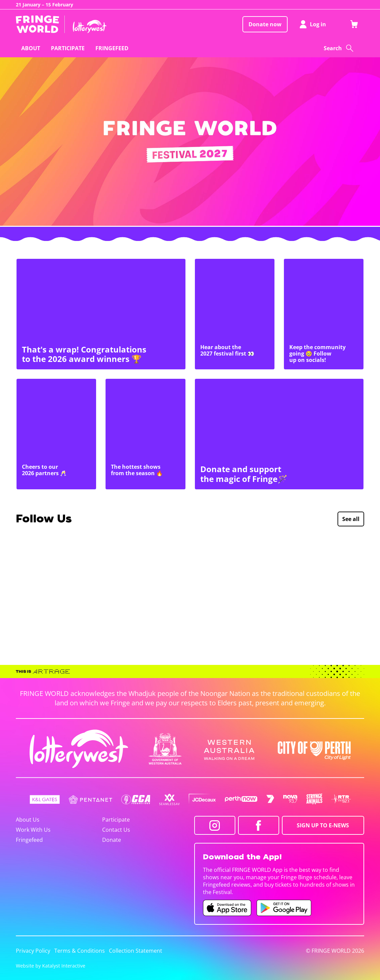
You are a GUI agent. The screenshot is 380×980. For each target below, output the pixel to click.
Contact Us (116, 830)
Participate (116, 820)
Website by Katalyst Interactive (51, 966)
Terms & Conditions (80, 951)
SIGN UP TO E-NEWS (323, 825)
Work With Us (33, 830)
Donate (112, 840)
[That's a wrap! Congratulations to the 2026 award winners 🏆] (101, 314)
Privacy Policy (33, 951)
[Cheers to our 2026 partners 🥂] (56, 434)
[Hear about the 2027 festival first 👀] (235, 314)
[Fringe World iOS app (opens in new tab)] (227, 908)
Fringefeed (29, 840)
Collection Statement (136, 951)
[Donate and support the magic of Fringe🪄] (279, 434)
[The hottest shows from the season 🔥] (145, 434)
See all (351, 519)
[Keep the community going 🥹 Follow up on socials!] (324, 314)
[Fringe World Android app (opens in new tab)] (284, 908)
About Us (28, 820)
